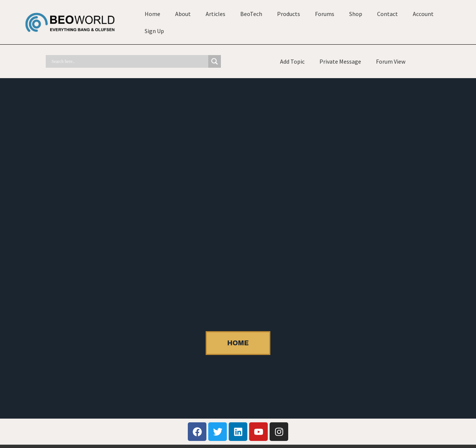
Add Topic (292, 61)
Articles (216, 14)
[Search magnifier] (215, 61)
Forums (325, 14)
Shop (356, 14)
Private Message (340, 61)
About (183, 14)
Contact (387, 14)
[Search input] (129, 61)
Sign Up (154, 31)
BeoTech (251, 14)
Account (423, 14)
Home (152, 14)
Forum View (391, 61)
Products (289, 14)
